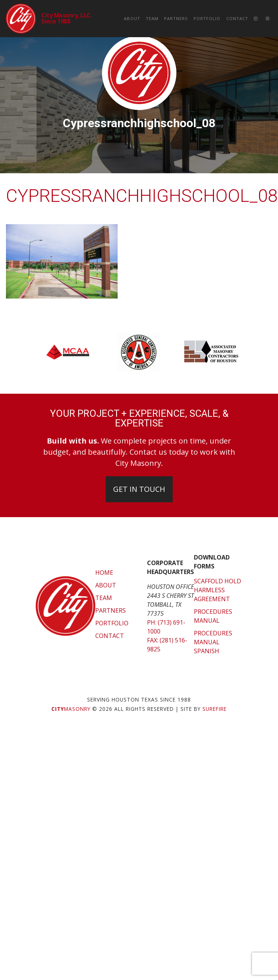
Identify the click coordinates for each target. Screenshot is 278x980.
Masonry (71, 709)
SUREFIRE (215, 709)
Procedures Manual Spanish (213, 642)
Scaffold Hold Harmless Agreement (218, 590)
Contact (237, 18)
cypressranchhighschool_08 (142, 196)
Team (152, 18)
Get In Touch (139, 489)
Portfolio (207, 18)
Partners (176, 18)
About (132, 18)
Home (104, 573)
